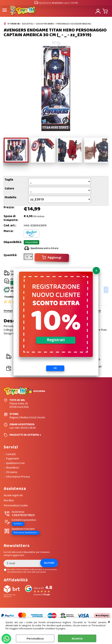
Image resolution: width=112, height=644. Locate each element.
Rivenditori (12, 468)
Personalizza (35, 638)
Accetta (77, 638)
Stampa (8, 311)
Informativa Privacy (18, 477)
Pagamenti (12, 459)
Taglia (9, 180)
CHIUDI (109, 622)
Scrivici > (18, 524)
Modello (10, 197)
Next (106, 290)
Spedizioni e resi (15, 463)
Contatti (11, 454)
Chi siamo (12, 472)
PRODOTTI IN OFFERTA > (25, 435)
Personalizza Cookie (16, 506)
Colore (9, 189)
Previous (6, 290)
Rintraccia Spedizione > (26, 533)
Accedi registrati (13, 496)
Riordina (9, 501)
